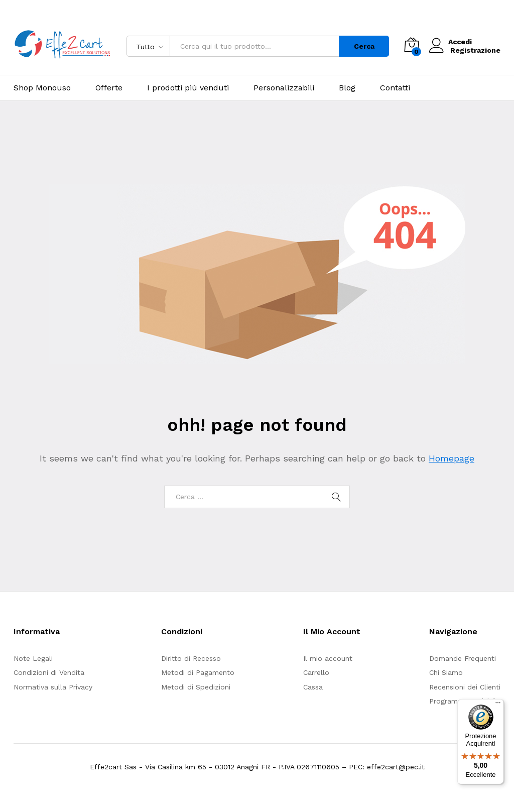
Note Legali (33, 658)
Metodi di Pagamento (198, 672)
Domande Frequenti (463, 658)
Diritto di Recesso (191, 658)
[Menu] (498, 705)
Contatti (395, 88)
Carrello (316, 672)
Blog (347, 88)
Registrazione (475, 50)
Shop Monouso (42, 88)
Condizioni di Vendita (49, 672)
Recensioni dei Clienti (465, 687)
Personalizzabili (284, 88)
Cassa (313, 687)
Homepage (452, 458)
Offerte (109, 88)
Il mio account (328, 658)
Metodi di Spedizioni (196, 687)
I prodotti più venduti (188, 88)
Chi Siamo (446, 672)
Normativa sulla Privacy (53, 687)
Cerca (364, 46)
